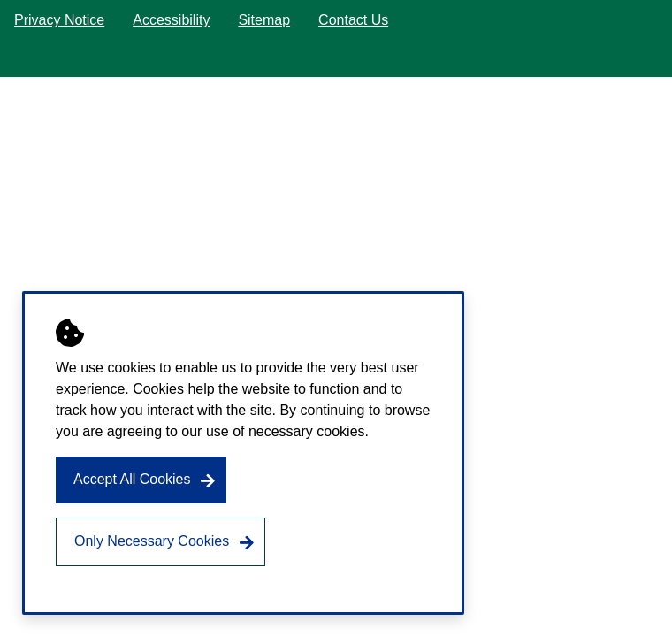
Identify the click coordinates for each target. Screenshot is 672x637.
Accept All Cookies (132, 479)
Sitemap (264, 20)
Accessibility (171, 20)
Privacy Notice (59, 20)
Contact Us (353, 20)
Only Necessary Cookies (152, 541)
